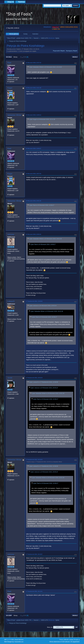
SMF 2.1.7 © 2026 (9, 640)
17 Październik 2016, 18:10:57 (34, 554)
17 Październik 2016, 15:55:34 (34, 378)
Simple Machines (19, 640)
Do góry (9, 615)
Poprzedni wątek (59, 51)
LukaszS (11, 301)
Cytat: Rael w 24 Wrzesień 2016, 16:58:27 (42, 205)
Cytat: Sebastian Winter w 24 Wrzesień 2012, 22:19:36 (45, 67)
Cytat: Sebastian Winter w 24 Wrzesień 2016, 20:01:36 (45, 239)
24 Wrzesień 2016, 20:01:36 (33, 201)
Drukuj (75, 57)
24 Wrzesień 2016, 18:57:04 (33, 174)
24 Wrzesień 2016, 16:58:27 (33, 148)
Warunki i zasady (69, 640)
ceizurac (11, 234)
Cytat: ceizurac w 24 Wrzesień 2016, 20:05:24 (43, 306)
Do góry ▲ (77, 640)
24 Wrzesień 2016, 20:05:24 (33, 234)
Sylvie (57, 38)
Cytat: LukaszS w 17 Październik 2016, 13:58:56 (43, 382)
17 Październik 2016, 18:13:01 (34, 591)
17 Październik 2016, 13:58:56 (34, 301)
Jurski (10, 378)
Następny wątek (72, 51)
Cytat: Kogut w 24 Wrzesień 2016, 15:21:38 (42, 119)
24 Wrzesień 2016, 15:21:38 (33, 88)
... (23, 57)
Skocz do (50, 627)
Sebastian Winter (14, 115)
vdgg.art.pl (55, 27)
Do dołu (9, 57)
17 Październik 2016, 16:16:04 (34, 460)
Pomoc (61, 640)
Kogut (10, 88)
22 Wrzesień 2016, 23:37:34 (33, 63)
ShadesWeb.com (19, 642)
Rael (9, 63)
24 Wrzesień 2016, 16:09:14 (33, 115)
